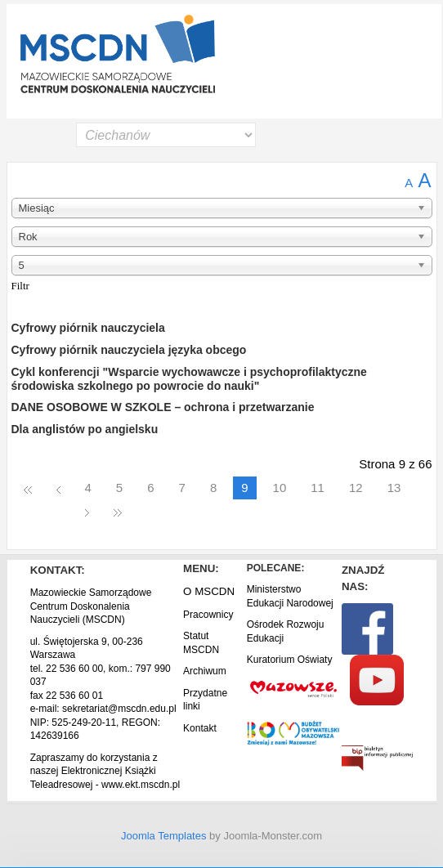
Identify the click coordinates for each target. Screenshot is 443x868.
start (28, 489)
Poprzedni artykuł (58, 489)
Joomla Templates (164, 836)
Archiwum (205, 671)
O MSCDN (209, 591)
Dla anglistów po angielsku (85, 429)
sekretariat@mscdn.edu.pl (119, 709)
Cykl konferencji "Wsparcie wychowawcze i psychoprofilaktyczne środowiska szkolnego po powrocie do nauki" (189, 379)
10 (280, 488)
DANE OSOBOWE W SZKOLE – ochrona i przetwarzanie (163, 407)
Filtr (20, 286)
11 (318, 488)
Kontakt (200, 728)
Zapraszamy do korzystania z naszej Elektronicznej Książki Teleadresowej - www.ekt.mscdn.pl (105, 771)
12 (356, 488)
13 (394, 488)
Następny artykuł (87, 512)
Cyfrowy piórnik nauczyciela (88, 328)
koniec (118, 512)
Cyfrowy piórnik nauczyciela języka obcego (129, 350)
